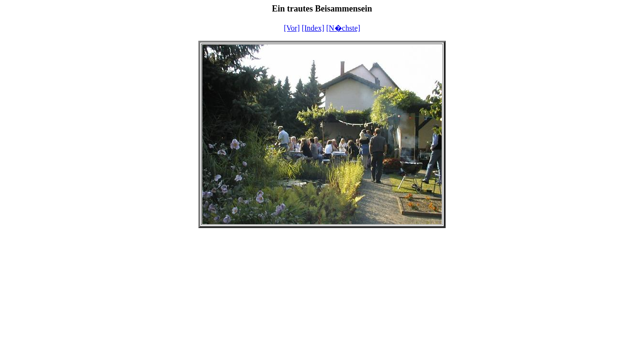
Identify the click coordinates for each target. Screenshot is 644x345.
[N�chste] (343, 28)
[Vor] (292, 28)
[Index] (313, 28)
